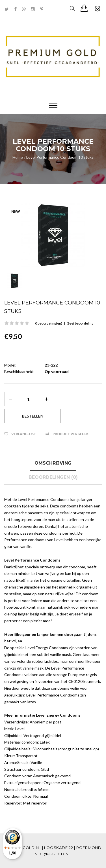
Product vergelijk (71, 434)
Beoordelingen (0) (53, 477)
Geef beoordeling (80, 323)
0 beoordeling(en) (49, 323)
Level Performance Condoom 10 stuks (60, 157)
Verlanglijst (24, 434)
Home (18, 157)
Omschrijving (53, 463)
